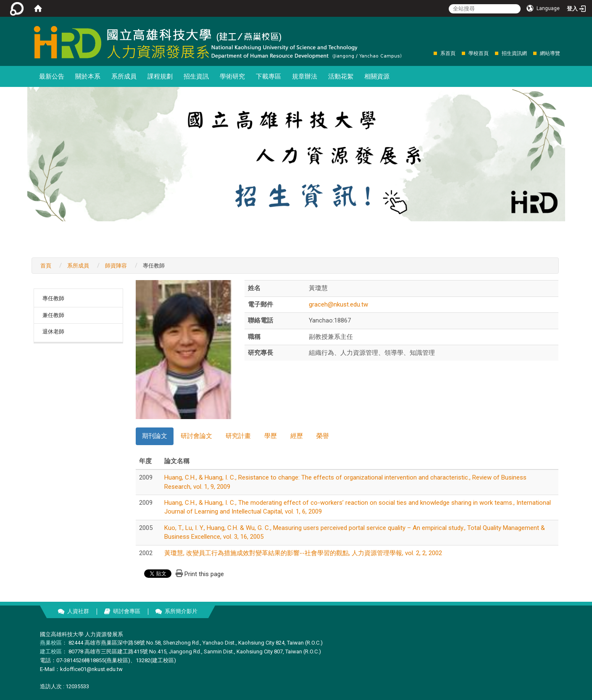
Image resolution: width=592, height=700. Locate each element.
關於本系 (88, 76)
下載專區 (268, 76)
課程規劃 (160, 76)
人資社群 (78, 611)
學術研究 (232, 76)
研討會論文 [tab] (196, 436)
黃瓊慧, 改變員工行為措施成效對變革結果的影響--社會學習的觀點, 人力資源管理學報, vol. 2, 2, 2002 (303, 553)
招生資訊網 (514, 53)
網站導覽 (550, 53)
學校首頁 (479, 53)
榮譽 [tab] (323, 436)
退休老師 (53, 332)
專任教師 (53, 298)
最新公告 (52, 76)
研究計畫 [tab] (238, 436)
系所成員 (124, 76)
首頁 (46, 266)
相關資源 (377, 76)
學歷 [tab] (271, 436)
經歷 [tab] (297, 436)
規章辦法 (305, 76)
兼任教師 (53, 315)
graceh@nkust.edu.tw (338, 304)
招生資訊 (196, 76)
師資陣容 (116, 266)
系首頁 (448, 53)
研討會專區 (127, 611)
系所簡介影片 (181, 611)
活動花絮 (341, 76)
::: (429, 53)
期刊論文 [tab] (155, 436)
